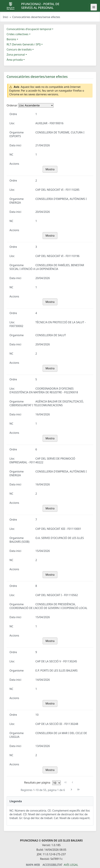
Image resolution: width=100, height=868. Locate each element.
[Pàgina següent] (71, 790)
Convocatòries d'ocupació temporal (29, 29)
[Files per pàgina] (57, 783)
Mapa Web (33, 865)
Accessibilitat (52, 865)
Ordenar (12, 105)
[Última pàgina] (78, 790)
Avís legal (71, 865)
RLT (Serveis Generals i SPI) (24, 44)
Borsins (11, 39)
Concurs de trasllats (19, 49)
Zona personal (16, 55)
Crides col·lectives (18, 34)
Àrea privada (15, 60)
